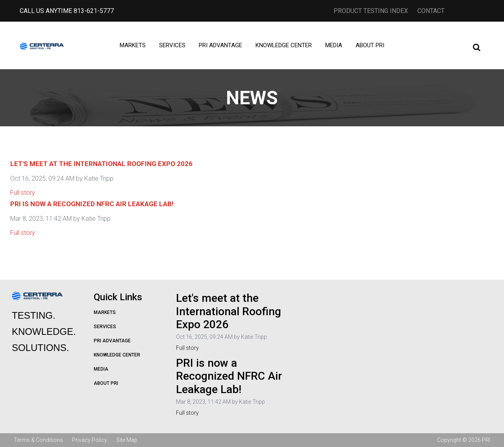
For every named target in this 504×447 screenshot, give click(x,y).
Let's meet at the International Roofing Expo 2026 (101, 164)
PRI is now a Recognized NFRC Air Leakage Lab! (92, 204)
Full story (23, 193)
